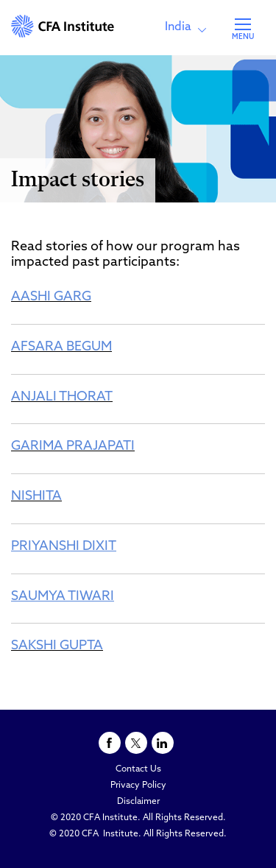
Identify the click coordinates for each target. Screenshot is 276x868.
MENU (243, 37)
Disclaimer (138, 802)
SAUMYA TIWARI (63, 597)
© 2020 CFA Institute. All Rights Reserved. (138, 818)
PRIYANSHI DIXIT (64, 547)
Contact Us (138, 769)
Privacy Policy (138, 786)
